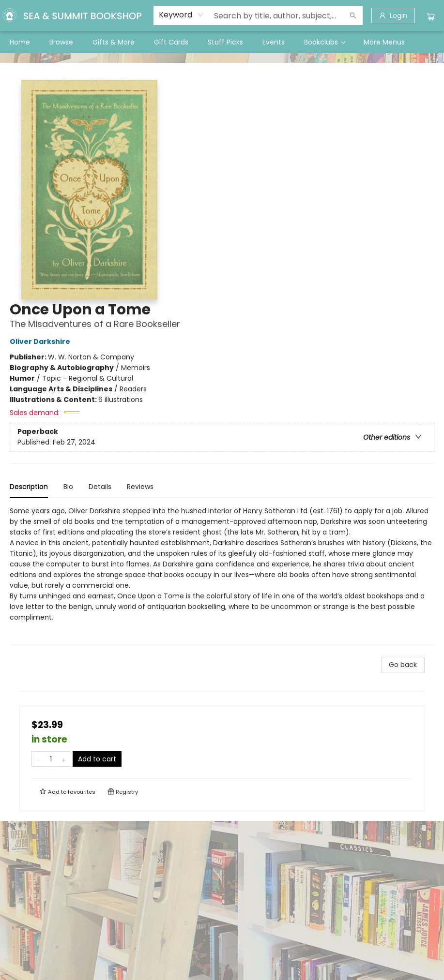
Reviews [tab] (140, 487)
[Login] (393, 15)
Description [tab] (29, 487)
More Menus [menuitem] (384, 42)
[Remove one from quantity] (38, 759)
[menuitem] (20, 42)
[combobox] (181, 15)
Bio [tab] (68, 487)
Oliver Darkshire (41, 342)
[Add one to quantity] (64, 759)
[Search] (353, 15)
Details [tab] (100, 487)
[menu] (222, 42)
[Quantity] (51, 759)
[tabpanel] (222, 575)
